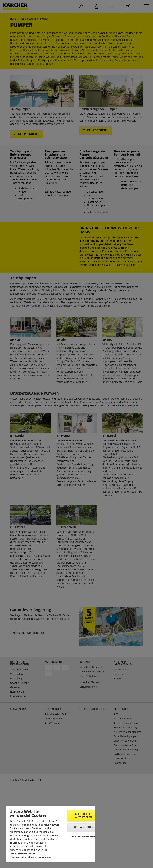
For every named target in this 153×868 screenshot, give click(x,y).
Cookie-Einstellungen (83, 837)
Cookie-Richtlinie (25, 854)
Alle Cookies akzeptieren (83, 816)
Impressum (44, 857)
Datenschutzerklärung (24, 857)
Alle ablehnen (84, 827)
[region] (50, 834)
